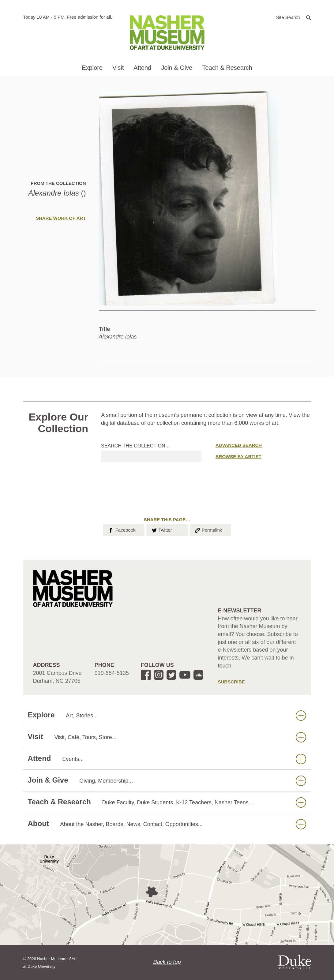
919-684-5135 (112, 673)
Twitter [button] (161, 529)
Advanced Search (239, 445)
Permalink (208, 529)
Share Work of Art (61, 218)
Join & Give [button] (177, 68)
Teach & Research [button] (227, 68)
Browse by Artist (238, 456)
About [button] (167, 824)
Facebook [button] (121, 529)
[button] (294, 17)
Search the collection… (136, 446)
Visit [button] (118, 68)
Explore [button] (92, 68)
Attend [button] (142, 68)
